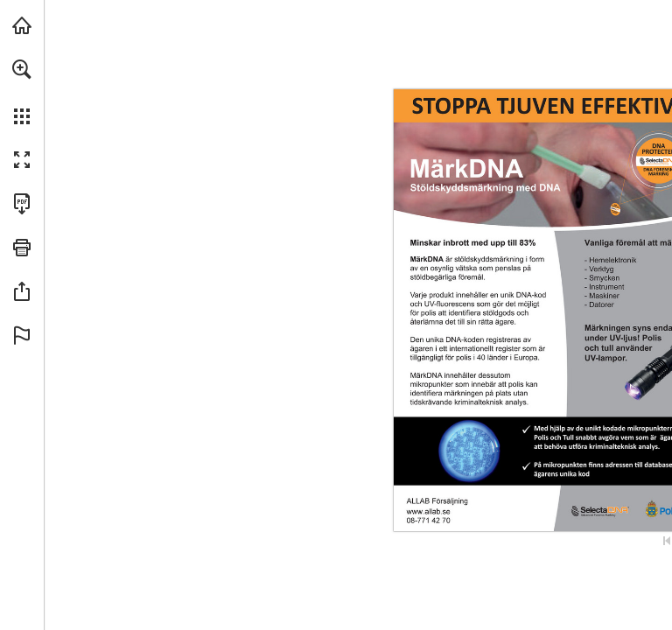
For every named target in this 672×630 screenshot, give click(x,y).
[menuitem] (22, 92)
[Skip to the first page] (667, 541)
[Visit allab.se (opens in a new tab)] (22, 25)
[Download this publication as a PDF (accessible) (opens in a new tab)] (22, 204)
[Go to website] (429, 512)
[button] (22, 69)
